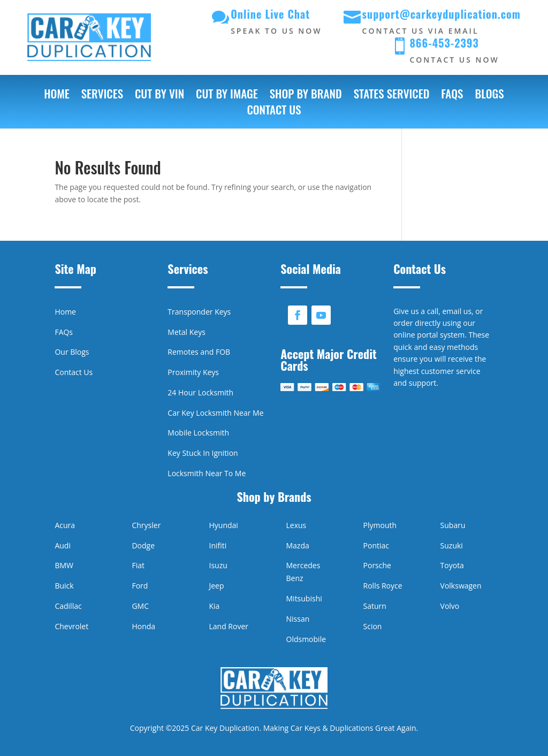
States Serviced (392, 96)
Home (56, 96)
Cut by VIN (159, 96)
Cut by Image (227, 96)
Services (102, 96)
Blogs (489, 96)
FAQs (452, 96)
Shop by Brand (306, 96)
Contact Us (274, 112)
